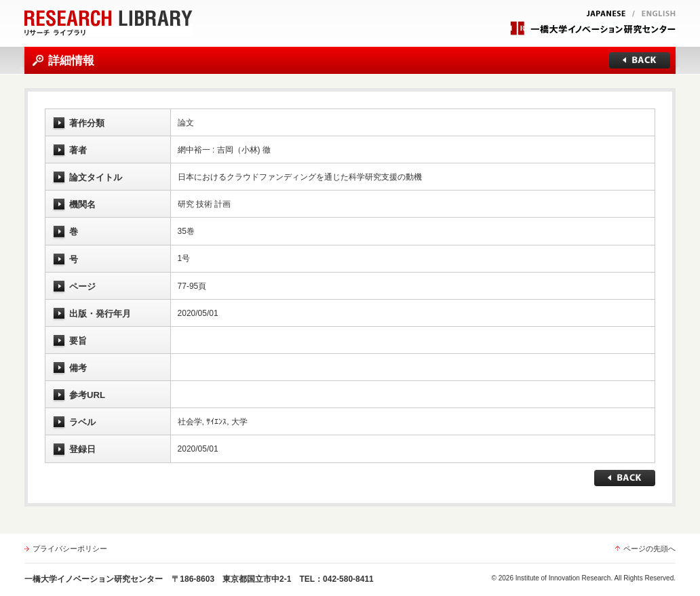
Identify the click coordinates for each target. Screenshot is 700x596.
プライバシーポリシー (70, 549)
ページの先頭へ (649, 549)
